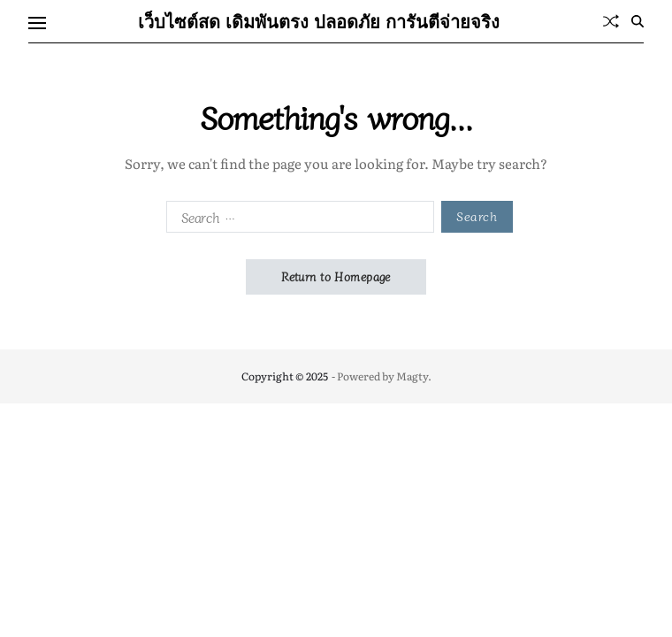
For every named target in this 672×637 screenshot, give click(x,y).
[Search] (638, 21)
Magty (412, 376)
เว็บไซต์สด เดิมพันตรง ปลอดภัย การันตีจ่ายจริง (319, 21)
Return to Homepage (336, 276)
